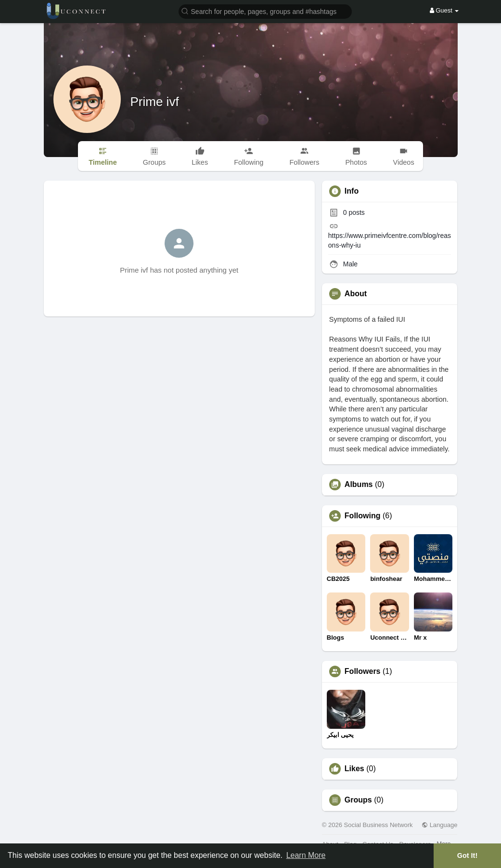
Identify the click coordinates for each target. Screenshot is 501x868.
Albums (359, 485)
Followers (363, 671)
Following (363, 516)
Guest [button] (444, 10)
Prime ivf (155, 102)
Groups (358, 800)
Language (439, 825)
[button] (265, 11)
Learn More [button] (306, 855)
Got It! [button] (467, 855)
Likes (354, 769)
